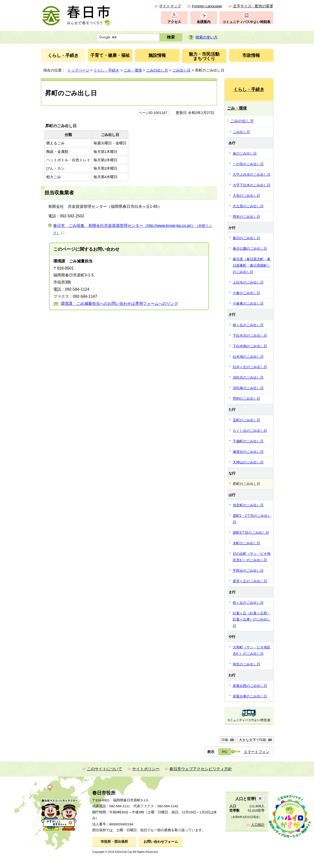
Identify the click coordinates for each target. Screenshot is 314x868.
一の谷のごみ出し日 (248, 164)
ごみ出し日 (181, 70)
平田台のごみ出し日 (248, 570)
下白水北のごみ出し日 (250, 335)
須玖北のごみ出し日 (248, 377)
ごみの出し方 (157, 70)
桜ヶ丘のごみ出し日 (248, 325)
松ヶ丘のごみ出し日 (248, 603)
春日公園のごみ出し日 (250, 248)
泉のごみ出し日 (245, 153)
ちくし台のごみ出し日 (250, 431)
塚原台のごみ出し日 (248, 452)
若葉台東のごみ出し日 (250, 696)
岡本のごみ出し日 (246, 217)
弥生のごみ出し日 (246, 664)
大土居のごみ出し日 (248, 206)
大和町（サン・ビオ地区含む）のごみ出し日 (252, 650)
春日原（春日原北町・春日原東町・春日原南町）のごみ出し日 (252, 265)
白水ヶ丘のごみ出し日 (250, 367)
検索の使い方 (207, 37)
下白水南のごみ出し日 (250, 346)
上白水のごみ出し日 (248, 282)
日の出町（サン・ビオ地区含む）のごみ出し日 (252, 557)
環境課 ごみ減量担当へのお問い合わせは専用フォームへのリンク (119, 304)
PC (225, 752)
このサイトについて (105, 769)
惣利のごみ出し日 (246, 398)
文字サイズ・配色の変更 (253, 6)
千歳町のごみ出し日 (248, 441)
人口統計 (258, 825)
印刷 (225, 740)
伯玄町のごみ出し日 (248, 505)
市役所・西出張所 (114, 842)
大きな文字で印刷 (253, 740)
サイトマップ (170, 6)
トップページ (78, 70)
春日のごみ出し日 (246, 238)
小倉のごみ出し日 (246, 293)
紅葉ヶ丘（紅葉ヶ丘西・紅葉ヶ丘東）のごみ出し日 (252, 620)
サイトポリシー (146, 769)
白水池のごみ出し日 (248, 357)
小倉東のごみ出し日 (248, 303)
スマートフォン (257, 752)
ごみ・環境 (133, 70)
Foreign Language (207, 6)
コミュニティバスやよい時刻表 (246, 22)
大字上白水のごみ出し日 (252, 174)
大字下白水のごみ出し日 (252, 185)
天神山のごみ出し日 (248, 462)
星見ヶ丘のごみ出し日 (250, 581)
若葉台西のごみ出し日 (250, 686)
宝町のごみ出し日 (246, 420)
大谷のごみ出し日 (246, 196)
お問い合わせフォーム (161, 842)
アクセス (174, 22)
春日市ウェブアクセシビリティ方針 (201, 769)
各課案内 (204, 22)
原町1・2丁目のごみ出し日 (252, 519)
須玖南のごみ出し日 (248, 388)
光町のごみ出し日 (246, 543)
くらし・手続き (106, 70)
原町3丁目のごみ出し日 (251, 533)
